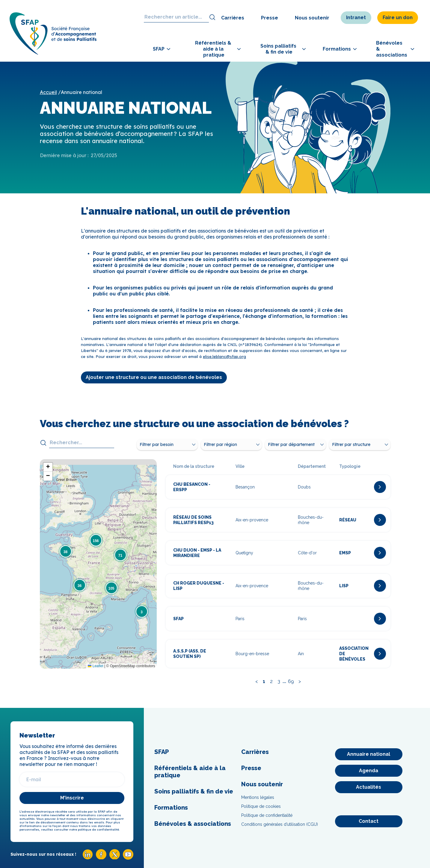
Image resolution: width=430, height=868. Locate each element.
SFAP (162, 752)
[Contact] (369, 821)
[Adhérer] (408, 196)
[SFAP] (55, 54)
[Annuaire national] (369, 754)
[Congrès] (408, 163)
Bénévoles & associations (193, 824)
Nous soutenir (312, 18)
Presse (270, 18)
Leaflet (95, 666)
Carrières (233, 18)
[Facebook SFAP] (101, 858)
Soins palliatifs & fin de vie (194, 791)
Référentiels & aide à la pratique (190, 772)
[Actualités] (369, 787)
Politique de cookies (261, 806)
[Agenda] (369, 771)
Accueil (48, 92)
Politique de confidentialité (267, 815)
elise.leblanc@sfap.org (224, 356)
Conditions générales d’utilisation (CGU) (280, 824)
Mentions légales (258, 797)
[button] (142, 611)
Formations (171, 808)
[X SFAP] (115, 858)
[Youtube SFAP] (128, 858)
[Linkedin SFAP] (88, 858)
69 (291, 681)
